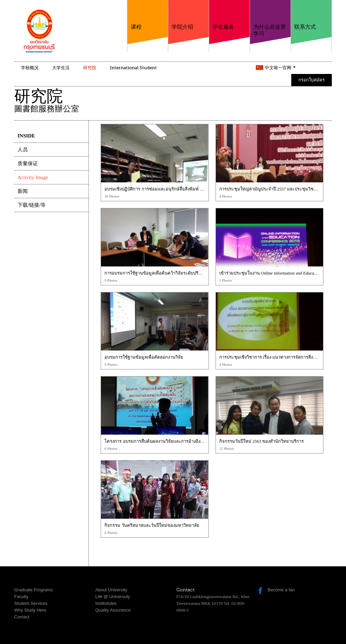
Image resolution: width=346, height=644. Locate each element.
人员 (23, 150)
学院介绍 (189, 15)
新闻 (23, 191)
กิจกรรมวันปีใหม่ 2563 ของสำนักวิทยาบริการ (262, 441)
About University (111, 590)
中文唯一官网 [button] (280, 68)
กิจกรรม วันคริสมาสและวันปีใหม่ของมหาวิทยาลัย (152, 525)
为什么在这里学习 (270, 18)
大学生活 (61, 68)
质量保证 (28, 163)
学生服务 (229, 15)
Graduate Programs (33, 590)
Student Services (31, 603)
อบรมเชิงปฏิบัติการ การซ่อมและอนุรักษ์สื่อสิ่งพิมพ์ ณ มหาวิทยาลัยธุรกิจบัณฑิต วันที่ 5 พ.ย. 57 (192, 189)
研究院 (90, 68)
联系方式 (311, 15)
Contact (22, 617)
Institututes (106, 603)
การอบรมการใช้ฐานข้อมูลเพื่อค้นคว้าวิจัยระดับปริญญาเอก (160, 273)
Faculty (21, 597)
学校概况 (30, 68)
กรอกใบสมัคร (312, 80)
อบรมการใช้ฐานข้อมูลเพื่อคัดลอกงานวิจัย (144, 357)
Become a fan (281, 590)
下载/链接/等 (32, 205)
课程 (148, 15)
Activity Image (33, 177)
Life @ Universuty (113, 597)
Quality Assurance (113, 610)
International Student (133, 68)
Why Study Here (30, 610)
